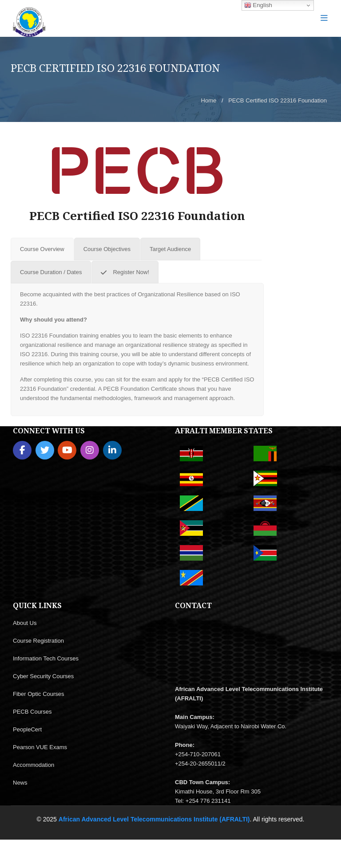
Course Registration (38, 641)
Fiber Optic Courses (39, 694)
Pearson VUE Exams (40, 747)
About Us (25, 623)
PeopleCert (27, 729)
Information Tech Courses (46, 658)
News (20, 783)
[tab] (42, 249)
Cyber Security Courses (43, 676)
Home (209, 100)
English (258, 5)
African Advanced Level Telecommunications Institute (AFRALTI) (154, 819)
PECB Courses (32, 712)
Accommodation (34, 765)
